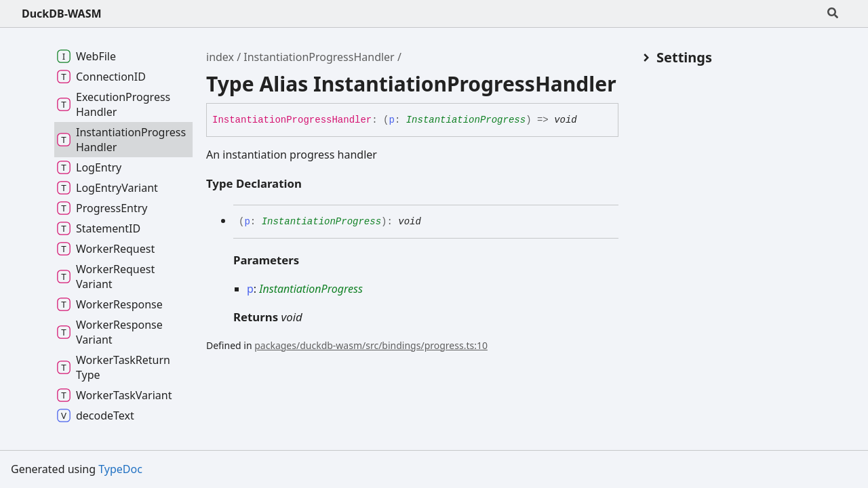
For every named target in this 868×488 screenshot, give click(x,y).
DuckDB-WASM (62, 14)
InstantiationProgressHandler (319, 57)
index (220, 57)
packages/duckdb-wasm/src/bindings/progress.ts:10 (371, 345)
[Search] (833, 14)
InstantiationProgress (466, 120)
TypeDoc (120, 469)
